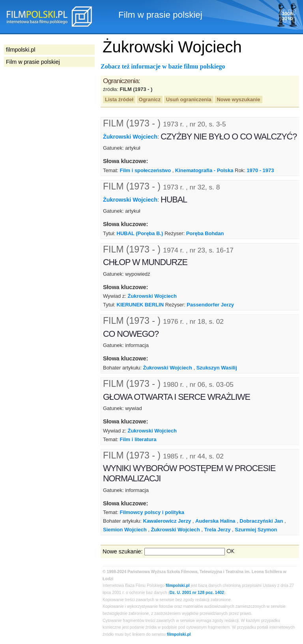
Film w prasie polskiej (33, 62)
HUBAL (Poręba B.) (140, 233)
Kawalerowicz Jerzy (167, 521)
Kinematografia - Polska (204, 170)
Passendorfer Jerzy (210, 305)
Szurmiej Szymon (256, 530)
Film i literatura (138, 439)
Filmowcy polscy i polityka (152, 512)
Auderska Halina (215, 521)
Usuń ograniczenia (189, 99)
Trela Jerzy (218, 530)
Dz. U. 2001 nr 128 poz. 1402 (197, 593)
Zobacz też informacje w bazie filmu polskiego (163, 66)
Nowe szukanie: (123, 551)
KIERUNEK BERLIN (140, 305)
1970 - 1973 (260, 170)
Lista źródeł (119, 99)
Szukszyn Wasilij (217, 368)
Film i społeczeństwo (145, 170)
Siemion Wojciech (125, 530)
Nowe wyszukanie (238, 99)
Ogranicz (150, 99)
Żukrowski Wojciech (130, 137)
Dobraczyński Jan (261, 521)
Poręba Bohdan (205, 233)
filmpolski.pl (178, 586)
